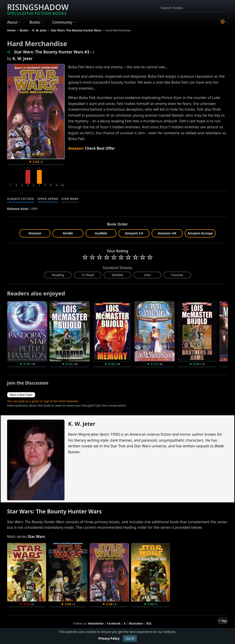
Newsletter (96, 623)
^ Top (223, 621)
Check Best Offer (100, 148)
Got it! (130, 638)
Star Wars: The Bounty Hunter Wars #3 (52, 52)
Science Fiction (21, 199)
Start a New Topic (21, 395)
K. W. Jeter (23, 58)
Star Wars (70, 199)
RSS (149, 623)
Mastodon (136, 623)
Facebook (114, 623)
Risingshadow (38, 9)
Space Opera (48, 199)
